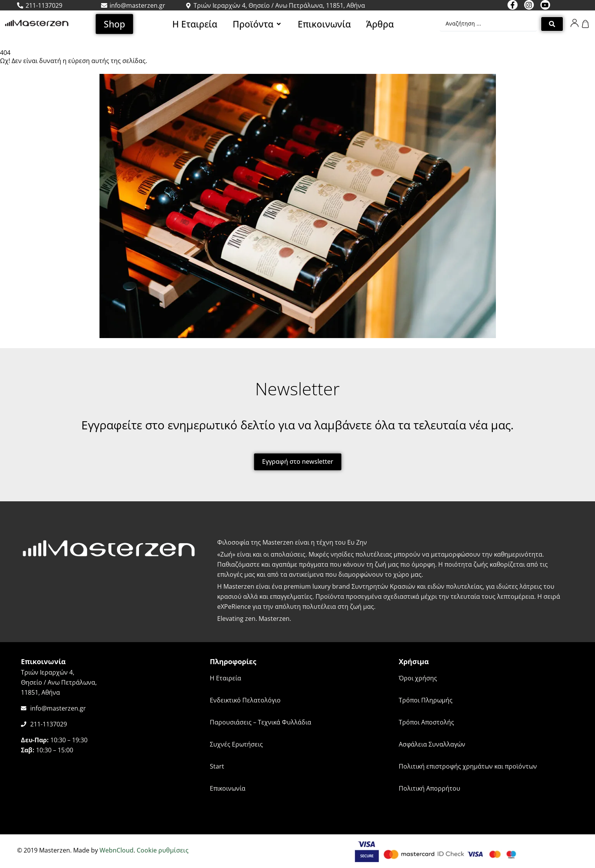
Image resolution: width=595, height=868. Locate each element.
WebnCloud (117, 850)
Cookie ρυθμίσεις (163, 850)
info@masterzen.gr (58, 708)
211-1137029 (49, 724)
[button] (257, 24)
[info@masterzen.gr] (24, 708)
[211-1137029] (24, 724)
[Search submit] (552, 24)
